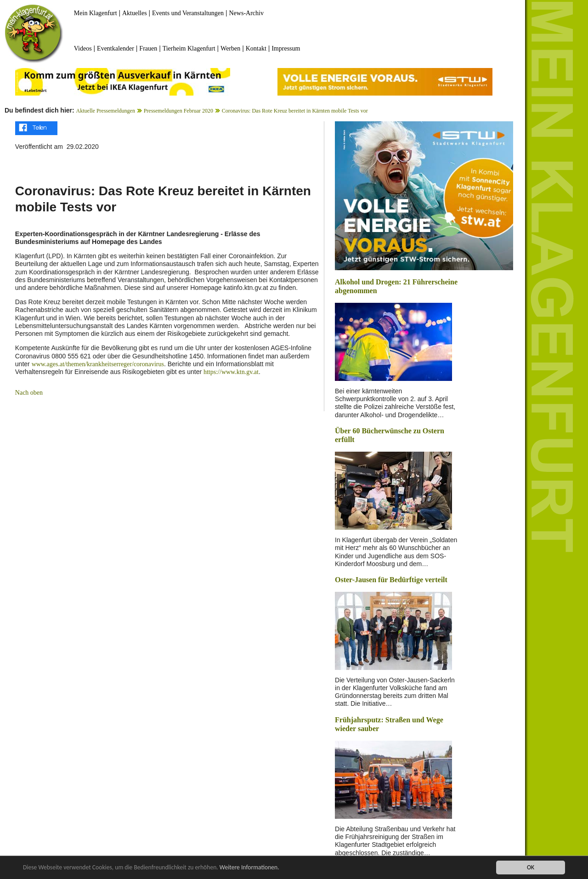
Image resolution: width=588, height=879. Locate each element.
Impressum (286, 48)
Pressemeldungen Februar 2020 (178, 111)
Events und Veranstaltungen (188, 13)
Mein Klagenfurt (96, 13)
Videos (83, 48)
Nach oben (29, 393)
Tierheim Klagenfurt (189, 48)
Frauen (148, 48)
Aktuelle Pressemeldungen (106, 111)
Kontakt (256, 48)
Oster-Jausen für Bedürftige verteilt (391, 580)
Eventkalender (116, 48)
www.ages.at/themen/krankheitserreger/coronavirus (98, 364)
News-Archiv (246, 13)
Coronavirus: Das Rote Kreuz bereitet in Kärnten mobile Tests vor (295, 111)
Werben (230, 48)
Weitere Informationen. (249, 868)
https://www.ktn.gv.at (231, 372)
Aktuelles (135, 13)
